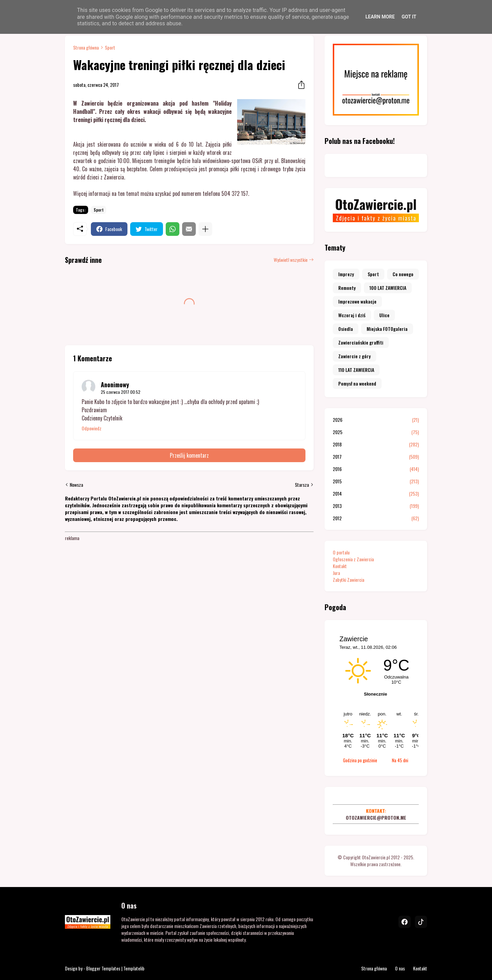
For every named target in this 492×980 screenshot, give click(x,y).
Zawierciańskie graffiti (361, 342)
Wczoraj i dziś (352, 315)
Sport (110, 48)
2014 (376, 494)
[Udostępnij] (299, 85)
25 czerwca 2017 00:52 (121, 392)
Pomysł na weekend (357, 383)
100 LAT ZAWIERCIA (388, 288)
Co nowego (403, 274)
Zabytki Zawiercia (348, 580)
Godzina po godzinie (360, 760)
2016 (376, 469)
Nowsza (76, 485)
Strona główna (86, 48)
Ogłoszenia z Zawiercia (353, 559)
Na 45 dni (400, 760)
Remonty (347, 288)
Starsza (302, 485)
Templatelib (134, 968)
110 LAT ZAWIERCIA (356, 370)
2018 (376, 444)
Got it (409, 17)
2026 (376, 420)
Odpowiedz (92, 428)
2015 (376, 481)
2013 (376, 506)
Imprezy (346, 274)
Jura (336, 573)
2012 (376, 518)
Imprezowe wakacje (357, 301)
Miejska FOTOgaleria (387, 329)
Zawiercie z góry (354, 356)
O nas (400, 968)
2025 (376, 432)
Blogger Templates (103, 968)
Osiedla (346, 329)
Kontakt (340, 566)
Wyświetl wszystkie (291, 260)
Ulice (384, 315)
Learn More (380, 17)
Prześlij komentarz (189, 455)
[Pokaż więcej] (205, 229)
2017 (376, 457)
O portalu (341, 552)
